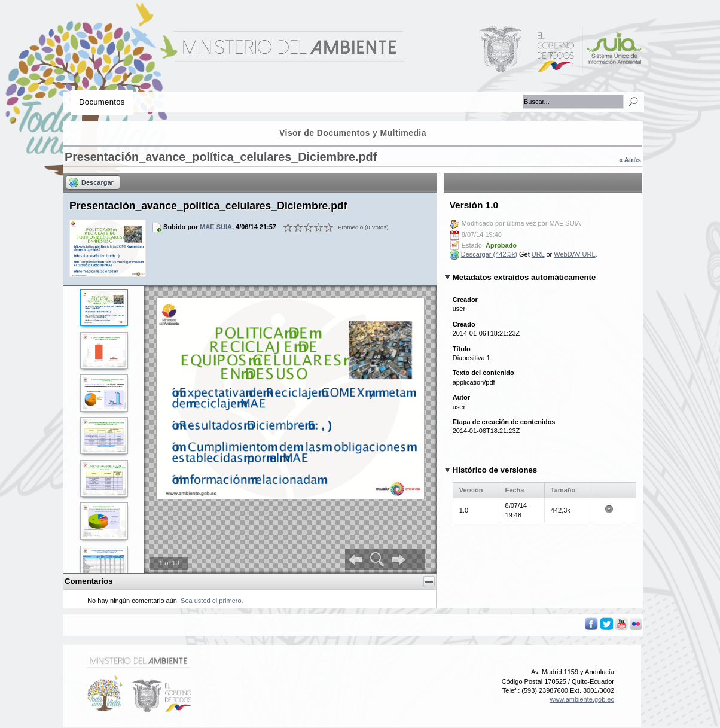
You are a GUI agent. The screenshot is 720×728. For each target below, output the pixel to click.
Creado (464, 324)
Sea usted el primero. (212, 601)
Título (462, 349)
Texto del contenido (483, 373)
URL (538, 254)
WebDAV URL (574, 254)
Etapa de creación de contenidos (504, 422)
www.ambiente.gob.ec (582, 699)
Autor (461, 397)
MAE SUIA (216, 227)
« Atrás (630, 160)
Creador (465, 300)
